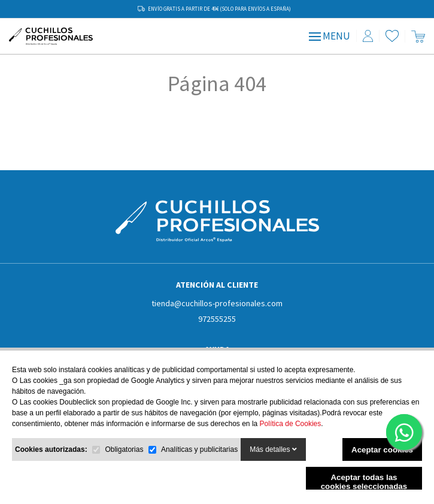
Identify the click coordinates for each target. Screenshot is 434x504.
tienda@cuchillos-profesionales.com (217, 303)
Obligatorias (124, 449)
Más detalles (273, 449)
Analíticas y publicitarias (199, 449)
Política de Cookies (291, 424)
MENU (330, 36)
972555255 (217, 319)
